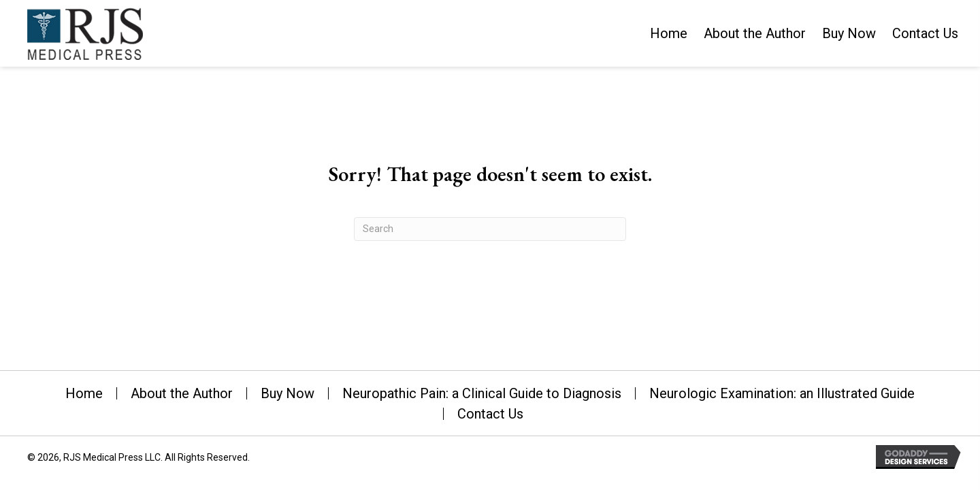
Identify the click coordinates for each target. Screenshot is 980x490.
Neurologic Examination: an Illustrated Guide (782, 393)
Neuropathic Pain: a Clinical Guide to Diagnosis (482, 393)
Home (84, 393)
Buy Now (288, 393)
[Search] (490, 229)
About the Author (182, 393)
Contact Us (490, 414)
